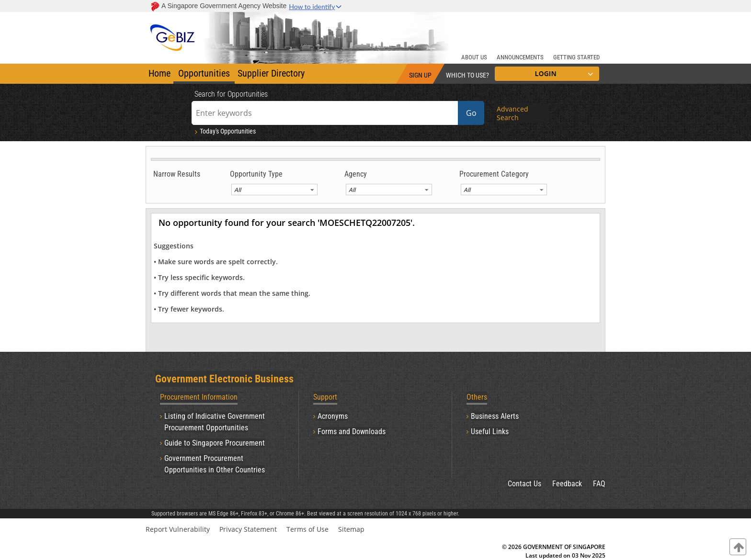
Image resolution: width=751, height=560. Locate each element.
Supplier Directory (271, 73)
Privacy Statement (248, 529)
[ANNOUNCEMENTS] (520, 56)
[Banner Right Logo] (546, 31)
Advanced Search (512, 113)
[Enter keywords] (325, 113)
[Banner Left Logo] (173, 31)
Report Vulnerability (178, 529)
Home (159, 73)
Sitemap (351, 529)
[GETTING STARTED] (576, 56)
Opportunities (204, 73)
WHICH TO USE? (467, 75)
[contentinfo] (738, 547)
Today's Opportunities (224, 131)
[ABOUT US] (474, 56)
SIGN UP (420, 75)
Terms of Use (307, 529)
